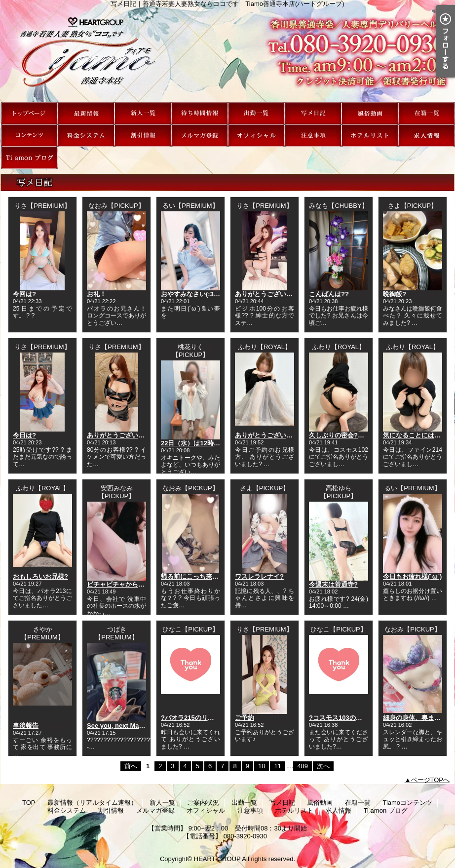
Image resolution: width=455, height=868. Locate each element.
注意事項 (313, 136)
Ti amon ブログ (29, 158)
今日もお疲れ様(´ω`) (412, 576)
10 (262, 766)
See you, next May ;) (118, 726)
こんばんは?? (329, 294)
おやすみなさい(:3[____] (196, 294)
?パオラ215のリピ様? (193, 718)
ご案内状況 (200, 113)
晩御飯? (395, 294)
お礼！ (96, 294)
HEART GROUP (217, 859)
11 (277, 766)
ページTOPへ (431, 780)
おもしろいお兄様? (40, 576)
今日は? (24, 435)
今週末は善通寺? (333, 584)
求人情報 (427, 136)
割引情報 (143, 136)
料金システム (86, 136)
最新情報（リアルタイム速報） (86, 113)
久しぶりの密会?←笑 (340, 435)
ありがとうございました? (272, 294)
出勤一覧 (256, 113)
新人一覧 (143, 113)
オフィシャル (256, 136)
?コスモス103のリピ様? (344, 718)
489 (303, 766)
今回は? (24, 294)
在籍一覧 (427, 113)
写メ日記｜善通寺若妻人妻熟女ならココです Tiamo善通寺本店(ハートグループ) (227, 55)
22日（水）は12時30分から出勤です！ (216, 443)
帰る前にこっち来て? (192, 576)
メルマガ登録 (200, 136)
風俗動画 (370, 113)
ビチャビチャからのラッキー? (131, 584)
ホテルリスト (370, 136)
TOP (29, 113)
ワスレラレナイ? (259, 576)
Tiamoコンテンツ (29, 136)
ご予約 (245, 718)
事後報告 (26, 726)
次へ (323, 766)
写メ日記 (313, 113)
